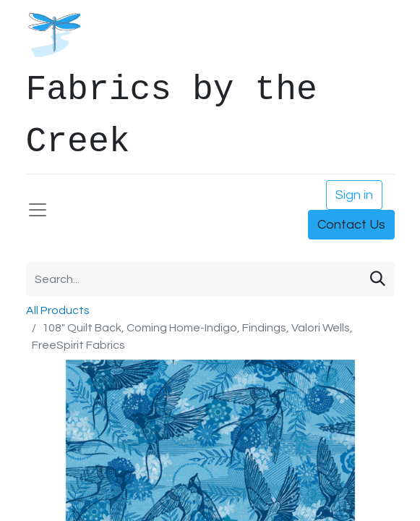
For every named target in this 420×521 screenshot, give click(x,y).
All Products (58, 310)
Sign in (354, 195)
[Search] (378, 279)
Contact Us (351, 225)
